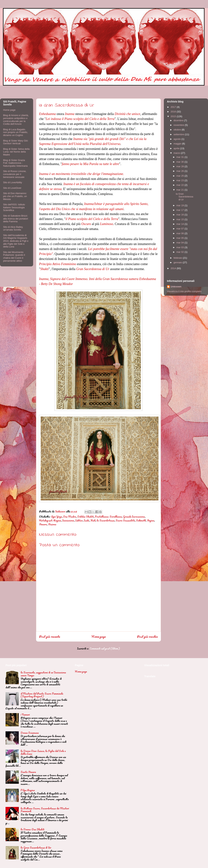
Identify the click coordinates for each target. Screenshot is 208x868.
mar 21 (180, 190)
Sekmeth (141, 520)
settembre (179, 134)
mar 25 (180, 176)
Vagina (151, 520)
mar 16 (180, 215)
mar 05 (180, 238)
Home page (99, 636)
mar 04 (180, 243)
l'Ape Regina (28, 790)
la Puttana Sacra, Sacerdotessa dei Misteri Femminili (45, 810)
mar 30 (180, 162)
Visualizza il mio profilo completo (184, 291)
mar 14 (180, 224)
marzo (177, 153)
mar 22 (180, 185)
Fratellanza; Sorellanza (108, 517)
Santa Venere (28, 772)
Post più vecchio (147, 636)
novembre (179, 125)
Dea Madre (70, 517)
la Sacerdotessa (106, 520)
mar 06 (180, 233)
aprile (177, 148)
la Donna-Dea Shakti (32, 829)
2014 (174, 268)
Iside (87, 520)
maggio (178, 144)
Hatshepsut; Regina (50, 520)
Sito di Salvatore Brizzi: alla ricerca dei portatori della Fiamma (16, 219)
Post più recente (50, 636)
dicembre (179, 120)
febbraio (178, 258)
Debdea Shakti (86, 517)
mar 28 (180, 166)
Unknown (176, 287)
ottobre (178, 130)
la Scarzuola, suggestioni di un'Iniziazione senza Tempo (43, 674)
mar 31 (180, 157)
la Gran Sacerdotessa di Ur (185, 197)
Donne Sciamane (30, 733)
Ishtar (79, 520)
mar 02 (180, 252)
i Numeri (25, 714)
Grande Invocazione (134, 517)
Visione (52, 524)
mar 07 (180, 229)
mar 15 (180, 219)
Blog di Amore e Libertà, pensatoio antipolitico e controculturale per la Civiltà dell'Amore (16, 120)
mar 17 (180, 210)
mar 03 (180, 247)
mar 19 (180, 205)
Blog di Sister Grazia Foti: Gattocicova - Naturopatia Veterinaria (15, 163)
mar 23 (180, 180)
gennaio (178, 262)
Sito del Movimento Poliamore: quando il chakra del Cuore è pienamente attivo (14, 256)
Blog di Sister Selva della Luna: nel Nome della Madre (16, 152)
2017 (174, 107)
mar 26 (180, 171)
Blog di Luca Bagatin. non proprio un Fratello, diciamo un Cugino (15, 132)
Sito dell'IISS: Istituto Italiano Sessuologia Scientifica (14, 207)
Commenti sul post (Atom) (105, 648)
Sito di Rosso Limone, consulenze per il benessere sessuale (15, 174)
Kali (93, 520)
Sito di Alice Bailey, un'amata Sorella (13, 228)
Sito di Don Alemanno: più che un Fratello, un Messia (15, 196)
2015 (174, 116)
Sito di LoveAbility (13, 182)
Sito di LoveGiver (12, 188)
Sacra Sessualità (125, 520)
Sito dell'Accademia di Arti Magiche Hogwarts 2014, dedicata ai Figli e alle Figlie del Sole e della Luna (16, 241)
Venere (43, 524)
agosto (178, 139)
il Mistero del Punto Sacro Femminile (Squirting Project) (42, 695)
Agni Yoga (57, 517)
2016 (174, 112)
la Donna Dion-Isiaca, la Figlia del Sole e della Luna (43, 752)
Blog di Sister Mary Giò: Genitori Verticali (16, 142)
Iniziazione (68, 520)
